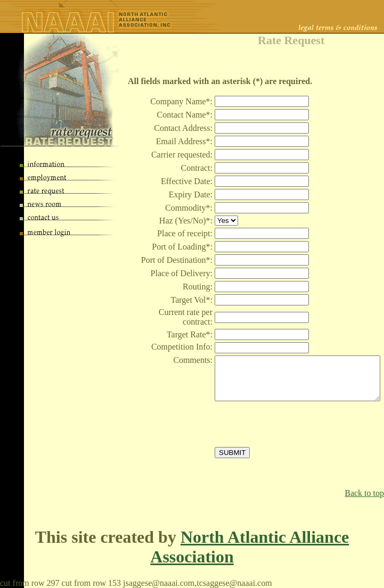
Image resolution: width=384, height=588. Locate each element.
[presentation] (296, 424)
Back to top (364, 493)
